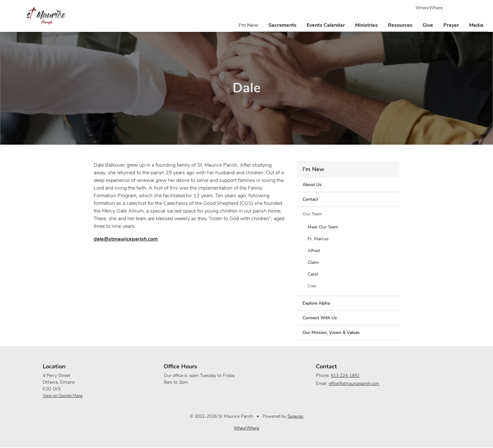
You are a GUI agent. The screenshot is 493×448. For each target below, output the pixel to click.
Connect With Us (320, 318)
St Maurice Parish (46, 16)
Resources (400, 24)
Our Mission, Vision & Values (331, 332)
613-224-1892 (344, 376)
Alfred (314, 251)
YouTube (469, 8)
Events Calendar (326, 24)
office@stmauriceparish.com (355, 383)
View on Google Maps (65, 396)
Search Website (480, 8)
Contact (310, 199)
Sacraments (282, 24)
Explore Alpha (316, 303)
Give (428, 24)
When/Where (429, 8)
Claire (313, 262)
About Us (312, 185)
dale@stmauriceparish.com (126, 239)
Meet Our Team (323, 227)
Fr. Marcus (318, 239)
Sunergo (295, 416)
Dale (312, 286)
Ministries (366, 24)
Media (476, 24)
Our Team (312, 214)
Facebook (457, 8)
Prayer (451, 24)
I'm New (248, 24)
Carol (313, 274)
